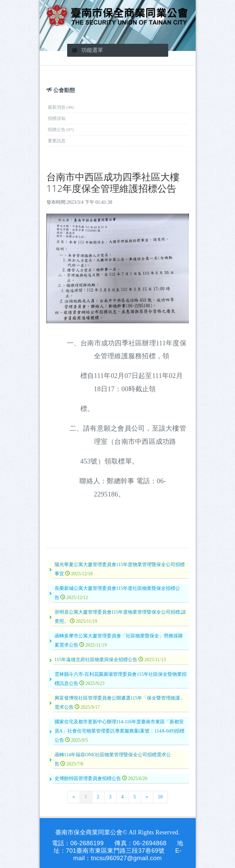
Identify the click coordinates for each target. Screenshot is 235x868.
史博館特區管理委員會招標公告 (101, 779)
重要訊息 (57, 141)
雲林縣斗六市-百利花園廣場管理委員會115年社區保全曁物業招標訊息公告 (121, 679)
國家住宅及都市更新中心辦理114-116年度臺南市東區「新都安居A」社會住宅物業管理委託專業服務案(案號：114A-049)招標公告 (120, 731)
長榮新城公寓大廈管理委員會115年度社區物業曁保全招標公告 (117, 593)
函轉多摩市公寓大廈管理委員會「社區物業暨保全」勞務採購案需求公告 (119, 640)
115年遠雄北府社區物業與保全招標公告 (110, 660)
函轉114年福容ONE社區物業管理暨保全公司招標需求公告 (113, 759)
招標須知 (57, 118)
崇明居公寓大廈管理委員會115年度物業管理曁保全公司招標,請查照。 (120, 617)
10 (160, 797)
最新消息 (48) (61, 107)
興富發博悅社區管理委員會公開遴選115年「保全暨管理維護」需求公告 (120, 703)
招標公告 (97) (61, 130)
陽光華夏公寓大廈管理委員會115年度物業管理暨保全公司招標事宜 (120, 569)
